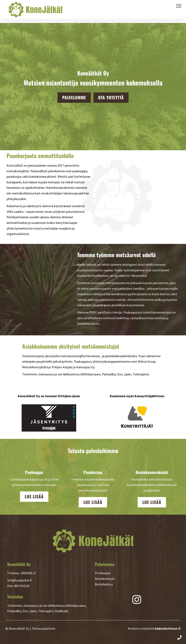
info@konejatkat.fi (20, 580)
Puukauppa (102, 573)
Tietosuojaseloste (44, 628)
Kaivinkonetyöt (105, 579)
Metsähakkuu (104, 584)
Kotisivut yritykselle (154, 628)
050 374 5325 (23, 586)
